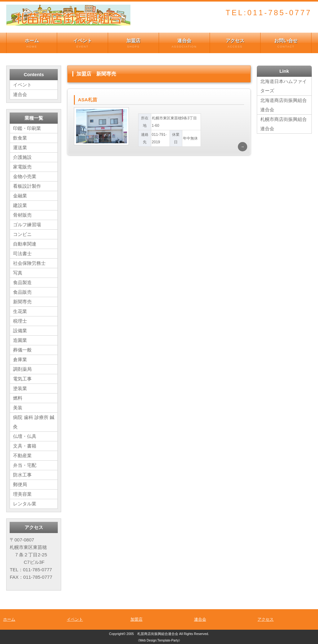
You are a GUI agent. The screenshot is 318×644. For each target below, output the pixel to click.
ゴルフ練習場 (27, 225)
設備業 (20, 331)
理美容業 (22, 494)
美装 (18, 408)
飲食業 (20, 138)
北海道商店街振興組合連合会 (284, 105)
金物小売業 (25, 176)
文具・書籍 (25, 446)
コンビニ (22, 234)
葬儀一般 (22, 350)
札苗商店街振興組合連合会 (158, 634)
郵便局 (20, 484)
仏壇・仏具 (25, 436)
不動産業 (22, 455)
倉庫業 (20, 359)
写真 (18, 273)
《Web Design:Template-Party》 (159, 640)
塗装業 (20, 388)
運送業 (20, 147)
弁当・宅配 (25, 465)
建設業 (20, 205)
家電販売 (22, 167)
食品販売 (22, 292)
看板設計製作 (27, 186)
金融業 (20, 196)
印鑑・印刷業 (27, 128)
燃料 (18, 398)
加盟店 (133, 43)
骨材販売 (22, 215)
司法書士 (22, 253)
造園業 (20, 340)
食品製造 (22, 282)
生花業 (20, 311)
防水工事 (22, 475)
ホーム (32, 43)
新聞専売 (22, 302)
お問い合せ (286, 43)
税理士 (20, 321)
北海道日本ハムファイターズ (284, 86)
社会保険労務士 (29, 263)
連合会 (184, 43)
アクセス (235, 43)
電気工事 (22, 379)
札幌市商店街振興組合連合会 (284, 124)
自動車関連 (25, 244)
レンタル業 (25, 504)
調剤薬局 (22, 369)
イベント (82, 43)
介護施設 (22, 157)
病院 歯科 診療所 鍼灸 (34, 422)
